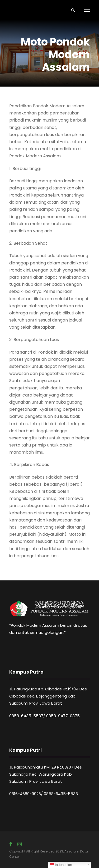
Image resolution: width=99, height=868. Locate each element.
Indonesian (61, 865)
